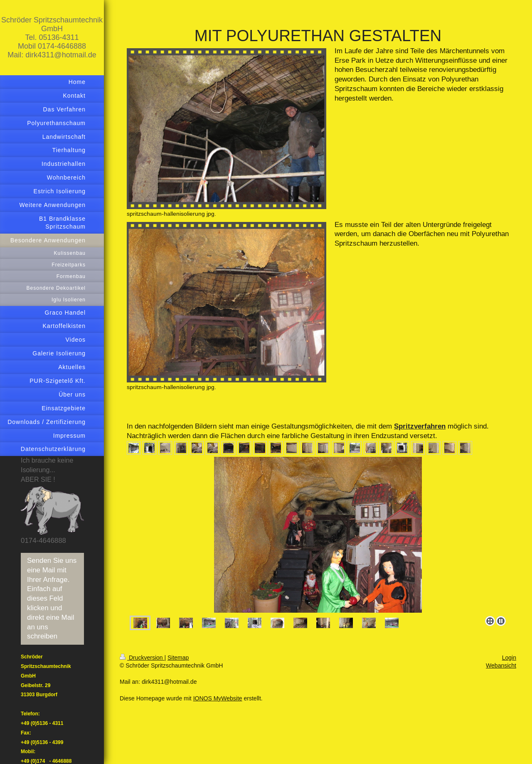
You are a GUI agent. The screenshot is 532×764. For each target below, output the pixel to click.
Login (509, 658)
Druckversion (142, 658)
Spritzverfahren (420, 426)
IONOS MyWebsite (218, 698)
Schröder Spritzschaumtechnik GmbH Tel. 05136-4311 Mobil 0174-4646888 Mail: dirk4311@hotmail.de (52, 37)
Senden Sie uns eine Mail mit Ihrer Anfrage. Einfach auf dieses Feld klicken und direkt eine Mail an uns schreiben (52, 599)
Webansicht (501, 665)
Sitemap (178, 658)
